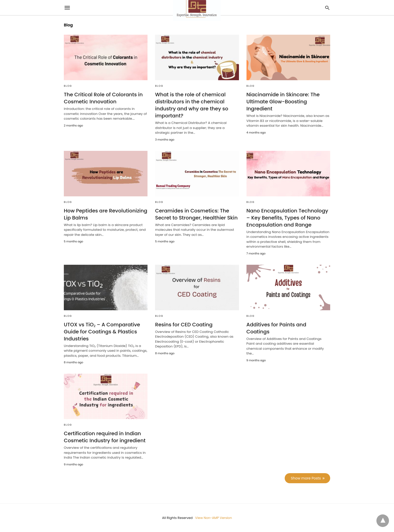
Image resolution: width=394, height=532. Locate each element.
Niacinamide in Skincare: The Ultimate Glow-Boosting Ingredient (283, 102)
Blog (68, 86)
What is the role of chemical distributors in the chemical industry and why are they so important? (192, 105)
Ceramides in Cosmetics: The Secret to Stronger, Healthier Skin (196, 214)
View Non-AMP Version (214, 518)
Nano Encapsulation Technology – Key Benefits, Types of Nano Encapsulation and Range (287, 218)
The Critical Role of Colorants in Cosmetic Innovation (103, 98)
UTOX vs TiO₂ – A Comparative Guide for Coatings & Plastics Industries (102, 332)
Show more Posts (306, 478)
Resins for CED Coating (184, 325)
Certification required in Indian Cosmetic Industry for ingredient (105, 437)
